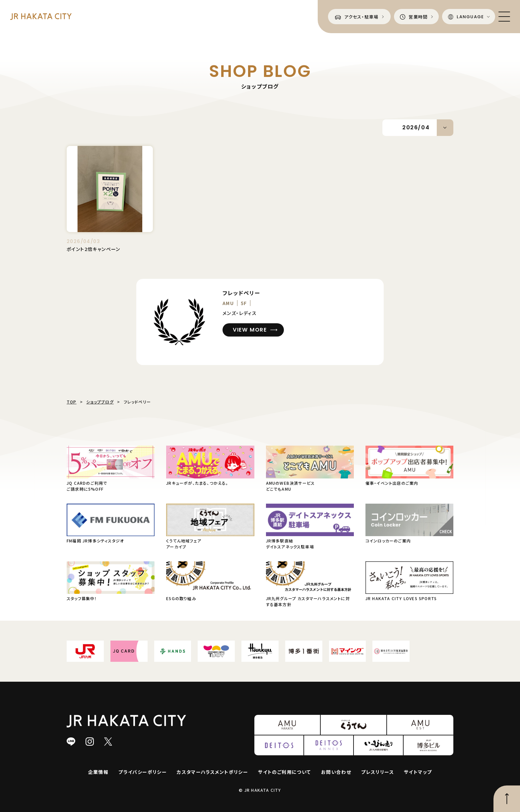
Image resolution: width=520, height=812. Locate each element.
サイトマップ (418, 772)
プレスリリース (378, 772)
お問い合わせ (336, 772)
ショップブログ (100, 402)
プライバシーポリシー (143, 772)
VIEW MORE (250, 330)
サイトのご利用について (284, 772)
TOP (72, 402)
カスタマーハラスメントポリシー (212, 772)
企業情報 (98, 772)
